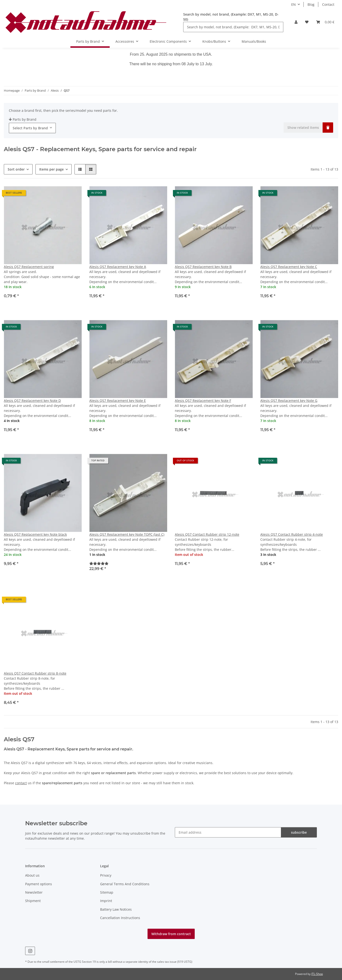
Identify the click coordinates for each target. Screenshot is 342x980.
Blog (311, 4)
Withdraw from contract (171, 934)
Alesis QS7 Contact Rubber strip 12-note (207, 534)
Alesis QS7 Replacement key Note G (289, 401)
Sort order (16, 169)
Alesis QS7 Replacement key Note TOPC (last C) (127, 534)
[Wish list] (307, 22)
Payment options (39, 884)
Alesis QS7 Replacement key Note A (118, 267)
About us (32, 875)
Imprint (106, 901)
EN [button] (294, 4)
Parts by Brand (23, 119)
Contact (328, 4)
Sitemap (107, 892)
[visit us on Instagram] (30, 951)
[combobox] (32, 128)
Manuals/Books (254, 41)
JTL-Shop (317, 974)
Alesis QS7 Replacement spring (29, 267)
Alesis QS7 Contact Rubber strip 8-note (35, 673)
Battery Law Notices (116, 909)
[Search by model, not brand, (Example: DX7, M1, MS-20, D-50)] (233, 27)
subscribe (299, 832)
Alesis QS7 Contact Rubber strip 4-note (292, 534)
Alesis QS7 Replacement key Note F (203, 401)
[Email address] (228, 832)
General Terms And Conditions (125, 884)
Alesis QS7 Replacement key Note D (32, 401)
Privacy (106, 875)
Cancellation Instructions (120, 918)
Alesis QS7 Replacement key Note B (203, 267)
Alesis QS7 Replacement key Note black (35, 534)
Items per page (51, 169)
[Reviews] (99, 563)
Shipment (33, 901)
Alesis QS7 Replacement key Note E (118, 401)
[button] (296, 22)
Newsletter (34, 892)
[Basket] (325, 22)
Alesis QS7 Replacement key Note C (289, 267)
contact (21, 783)
